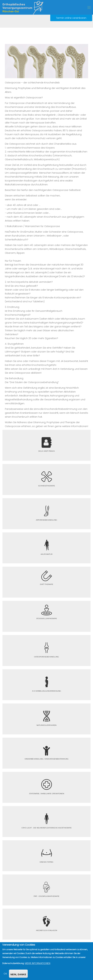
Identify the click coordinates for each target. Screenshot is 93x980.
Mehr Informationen (38, 963)
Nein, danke (18, 974)
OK (5, 974)
